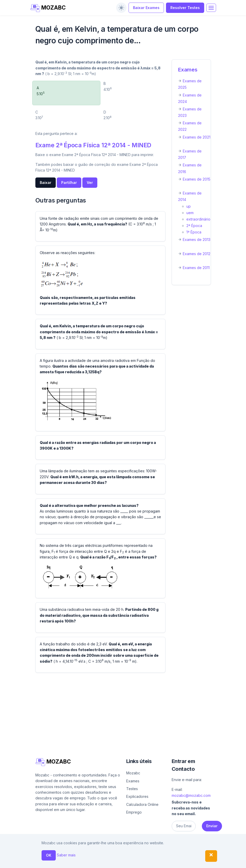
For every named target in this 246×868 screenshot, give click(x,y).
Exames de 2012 (197, 254)
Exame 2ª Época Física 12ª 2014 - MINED (93, 145)
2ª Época (194, 226)
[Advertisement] (123, 713)
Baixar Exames (146, 8)
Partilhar (69, 182)
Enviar (212, 826)
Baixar (46, 182)
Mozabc (133, 773)
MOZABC (48, 8)
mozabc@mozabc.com (191, 795)
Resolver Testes (185, 8)
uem (190, 213)
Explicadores (137, 796)
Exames (188, 70)
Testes (132, 789)
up (189, 206)
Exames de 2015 (197, 179)
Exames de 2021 (197, 137)
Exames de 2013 (197, 240)
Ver (90, 182)
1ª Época (194, 232)
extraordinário (198, 219)
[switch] (121, 8)
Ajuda (113, 854)
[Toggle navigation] (211, 8)
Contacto (156, 854)
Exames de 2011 (196, 268)
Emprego (134, 812)
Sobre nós (131, 854)
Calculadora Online (142, 804)
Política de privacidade (132, 862)
